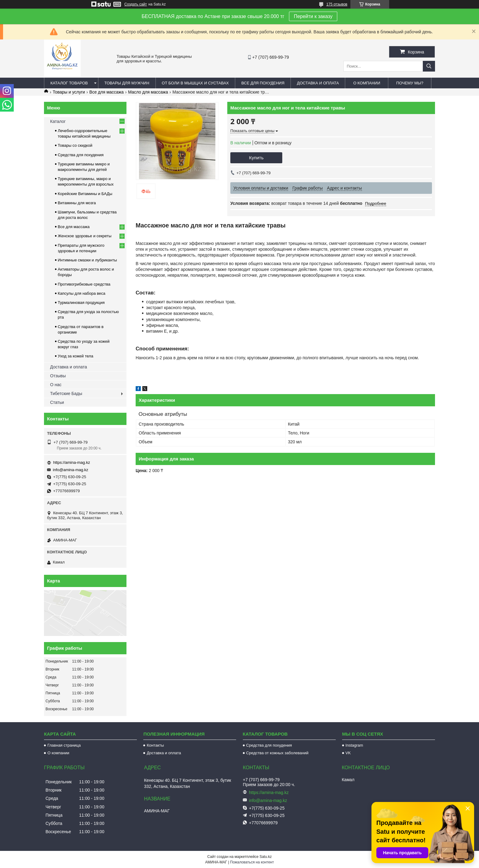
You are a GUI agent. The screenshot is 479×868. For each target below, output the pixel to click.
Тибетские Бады (66, 393)
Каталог (58, 121)
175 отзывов (337, 4)
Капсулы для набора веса (82, 293)
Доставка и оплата (318, 83)
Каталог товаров (69, 83)
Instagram (354, 745)
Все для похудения (263, 83)
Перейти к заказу (313, 16)
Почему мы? (410, 83)
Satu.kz (265, 857)
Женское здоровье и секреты (85, 236)
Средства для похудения (81, 155)
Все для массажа (107, 92)
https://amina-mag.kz (72, 462)
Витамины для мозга (77, 203)
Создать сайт (136, 4)
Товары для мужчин (127, 83)
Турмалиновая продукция (81, 303)
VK (348, 753)
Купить (256, 158)
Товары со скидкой (75, 145)
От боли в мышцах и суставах (196, 83)
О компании (367, 83)
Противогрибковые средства (84, 284)
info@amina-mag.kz (71, 470)
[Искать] (429, 66)
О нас (56, 385)
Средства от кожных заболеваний (277, 753)
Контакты (155, 745)
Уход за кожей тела (75, 356)
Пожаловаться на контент (252, 862)
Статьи (57, 402)
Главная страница (64, 745)
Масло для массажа (148, 92)
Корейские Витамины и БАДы (85, 194)
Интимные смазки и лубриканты (87, 260)
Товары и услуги (69, 92)
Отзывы (58, 376)
